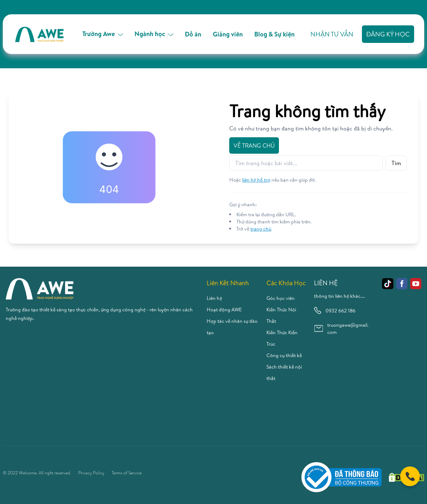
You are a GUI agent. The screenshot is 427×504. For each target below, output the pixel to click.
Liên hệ (214, 298)
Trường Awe (103, 34)
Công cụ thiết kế (284, 355)
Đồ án (193, 34)
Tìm (396, 163)
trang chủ (261, 229)
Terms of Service (127, 473)
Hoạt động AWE (224, 310)
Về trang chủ (254, 145)
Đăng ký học (388, 34)
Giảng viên (228, 34)
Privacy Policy (91, 473)
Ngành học (154, 34)
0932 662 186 (335, 310)
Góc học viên (281, 298)
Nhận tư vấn (332, 34)
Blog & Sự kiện (274, 34)
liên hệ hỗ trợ (256, 180)
